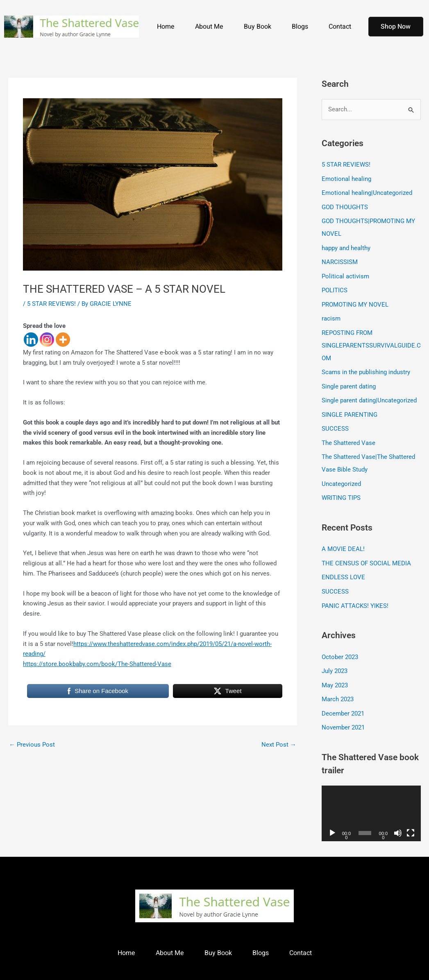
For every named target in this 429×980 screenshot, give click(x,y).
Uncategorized (341, 476)
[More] (63, 340)
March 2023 (338, 689)
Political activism (345, 274)
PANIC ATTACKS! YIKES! (355, 596)
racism (331, 315)
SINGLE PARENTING (350, 409)
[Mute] (398, 822)
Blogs (300, 27)
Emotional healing (346, 178)
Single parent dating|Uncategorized (369, 395)
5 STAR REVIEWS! (51, 304)
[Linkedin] (31, 340)
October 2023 (340, 648)
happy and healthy (346, 246)
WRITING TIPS (341, 490)
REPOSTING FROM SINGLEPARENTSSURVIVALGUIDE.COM (371, 341)
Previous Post (32, 745)
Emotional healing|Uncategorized (367, 192)
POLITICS (335, 288)
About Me (209, 27)
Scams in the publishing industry (366, 368)
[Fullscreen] (411, 822)
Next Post (279, 745)
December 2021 (343, 703)
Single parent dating (349, 381)
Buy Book (258, 27)
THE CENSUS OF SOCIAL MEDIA (366, 555)
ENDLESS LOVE (343, 569)
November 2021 (343, 716)
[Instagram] (47, 340)
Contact (340, 27)
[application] (371, 802)
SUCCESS (335, 423)
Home (166, 27)
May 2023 (335, 675)
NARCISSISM (340, 260)
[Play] (332, 822)
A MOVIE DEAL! (343, 541)
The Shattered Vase (348, 436)
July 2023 (335, 661)
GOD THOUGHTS (345, 206)
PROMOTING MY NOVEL (355, 301)
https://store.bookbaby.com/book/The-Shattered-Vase (97, 664)
